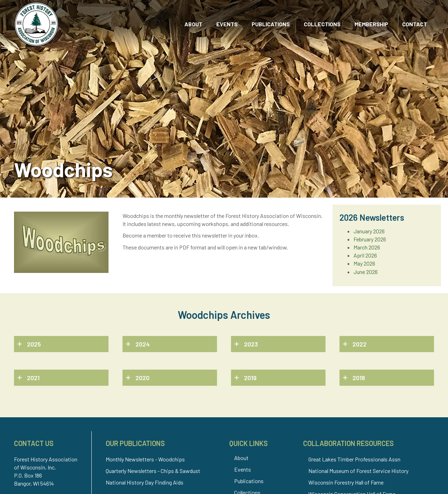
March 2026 (367, 247)
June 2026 (366, 272)
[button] (61, 344)
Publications (249, 481)
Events (243, 469)
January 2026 (369, 231)
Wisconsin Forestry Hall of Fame (346, 482)
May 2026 (364, 263)
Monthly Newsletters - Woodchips (145, 459)
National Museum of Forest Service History (358, 471)
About (241, 458)
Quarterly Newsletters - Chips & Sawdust (153, 471)
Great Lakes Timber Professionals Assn (354, 459)
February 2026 (370, 239)
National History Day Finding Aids (145, 482)
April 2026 (365, 255)
